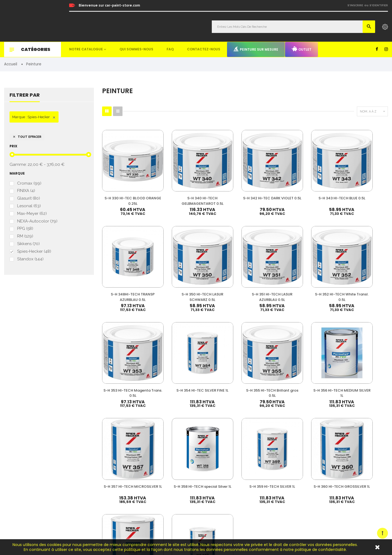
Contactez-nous (204, 49)
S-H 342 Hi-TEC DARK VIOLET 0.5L (221, 180)
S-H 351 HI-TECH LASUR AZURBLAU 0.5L (123, 264)
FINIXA (26, 192)
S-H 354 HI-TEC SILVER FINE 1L (270, 261)
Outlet (301, 49)
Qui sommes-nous (136, 49)
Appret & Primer (235, 473)
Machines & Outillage (239, 489)
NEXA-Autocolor (37, 223)
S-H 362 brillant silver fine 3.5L (367, 342)
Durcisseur (231, 456)
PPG (25, 231)
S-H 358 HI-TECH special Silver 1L (172, 342)
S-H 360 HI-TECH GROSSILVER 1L (269, 342)
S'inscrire (355, 5)
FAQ (170, 49)
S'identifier (379, 5)
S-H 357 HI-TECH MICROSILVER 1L (123, 342)
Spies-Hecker (34, 254)
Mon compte (319, 439)
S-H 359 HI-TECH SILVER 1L (221, 342)
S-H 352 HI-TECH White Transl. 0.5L (171, 261)
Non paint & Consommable (244, 481)
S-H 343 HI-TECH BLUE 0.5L (269, 180)
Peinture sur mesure (256, 49)
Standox (30, 262)
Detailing (229, 506)
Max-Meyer (32, 215)
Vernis (227, 448)
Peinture (229, 439)
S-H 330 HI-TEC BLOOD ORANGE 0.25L (122, 183)
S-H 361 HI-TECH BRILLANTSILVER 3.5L (319, 342)
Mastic (227, 497)
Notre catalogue (86, 49)
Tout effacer (27, 137)
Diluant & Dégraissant (240, 464)
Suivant (376, 373)
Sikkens (28, 246)
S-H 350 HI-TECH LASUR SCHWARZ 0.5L (367, 183)
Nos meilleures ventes (327, 447)
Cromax (29, 184)
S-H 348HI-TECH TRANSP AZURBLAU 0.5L (318, 183)
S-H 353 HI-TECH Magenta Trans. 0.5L (221, 261)
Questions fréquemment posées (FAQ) (340, 469)
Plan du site (318, 506)
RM (25, 239)
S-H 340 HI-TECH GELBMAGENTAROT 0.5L (172, 183)
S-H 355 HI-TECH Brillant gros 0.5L (319, 261)
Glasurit (29, 200)
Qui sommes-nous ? (325, 462)
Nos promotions (322, 454)
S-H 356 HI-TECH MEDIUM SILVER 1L (367, 261)
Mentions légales (323, 491)
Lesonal (29, 207)
